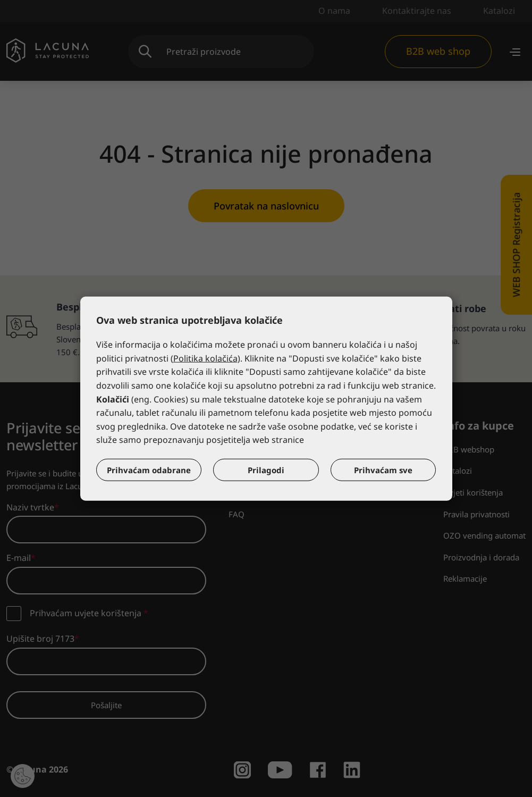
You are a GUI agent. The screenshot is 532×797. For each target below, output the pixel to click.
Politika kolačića (205, 358)
